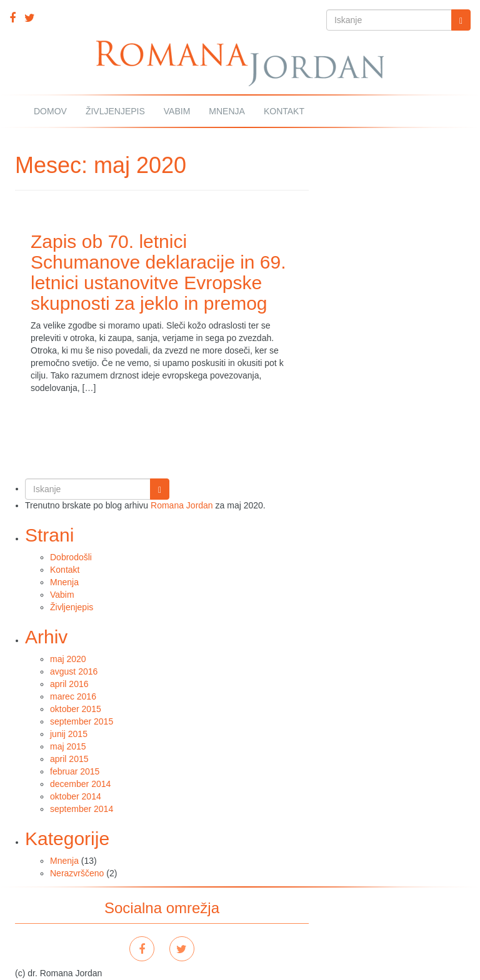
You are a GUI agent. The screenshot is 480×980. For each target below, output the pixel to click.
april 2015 (69, 759)
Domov (50, 111)
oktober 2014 (76, 796)
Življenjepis (115, 111)
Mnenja (227, 111)
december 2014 (80, 784)
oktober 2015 (76, 709)
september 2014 (82, 809)
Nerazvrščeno (77, 873)
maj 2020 (68, 659)
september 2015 (82, 721)
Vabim (177, 111)
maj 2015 (68, 746)
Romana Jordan (182, 505)
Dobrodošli (71, 557)
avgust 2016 (74, 671)
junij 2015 (69, 734)
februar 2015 (75, 771)
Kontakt (284, 111)
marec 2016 (73, 696)
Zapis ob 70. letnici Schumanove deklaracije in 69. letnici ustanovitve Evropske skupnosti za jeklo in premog (158, 272)
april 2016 (69, 684)
